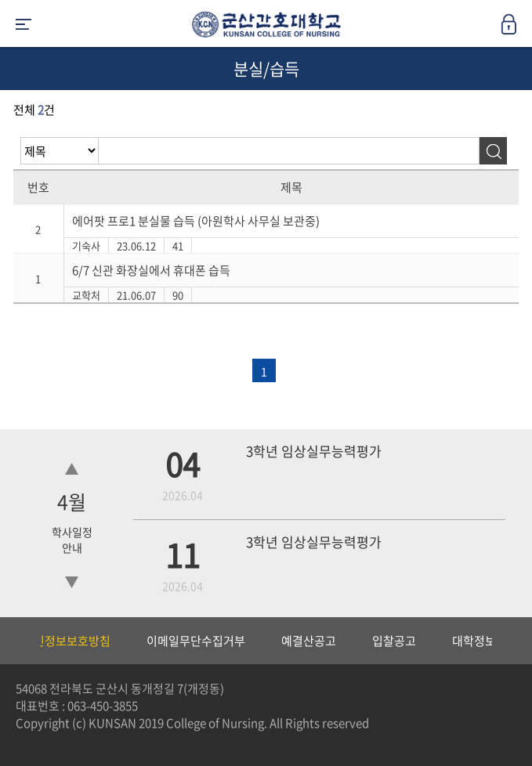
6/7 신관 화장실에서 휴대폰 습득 (151, 270)
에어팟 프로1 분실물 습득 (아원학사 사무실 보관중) (196, 221)
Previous (12, 641)
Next (512, 641)
